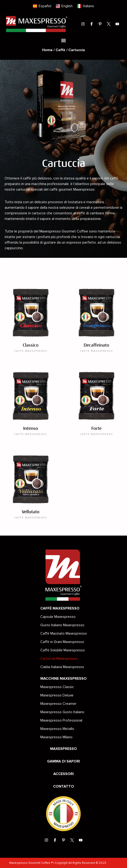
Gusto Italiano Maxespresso (62, 625)
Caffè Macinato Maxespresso (64, 633)
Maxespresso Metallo (57, 729)
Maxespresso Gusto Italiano (62, 712)
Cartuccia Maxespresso (59, 659)
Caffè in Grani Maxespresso (62, 642)
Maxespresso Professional (61, 720)
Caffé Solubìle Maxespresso (63, 650)
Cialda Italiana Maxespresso (62, 667)
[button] (64, 41)
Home (47, 50)
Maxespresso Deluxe (57, 695)
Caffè (60, 50)
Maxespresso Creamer (58, 704)
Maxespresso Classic (57, 687)
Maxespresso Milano (56, 737)
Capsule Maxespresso (58, 617)
